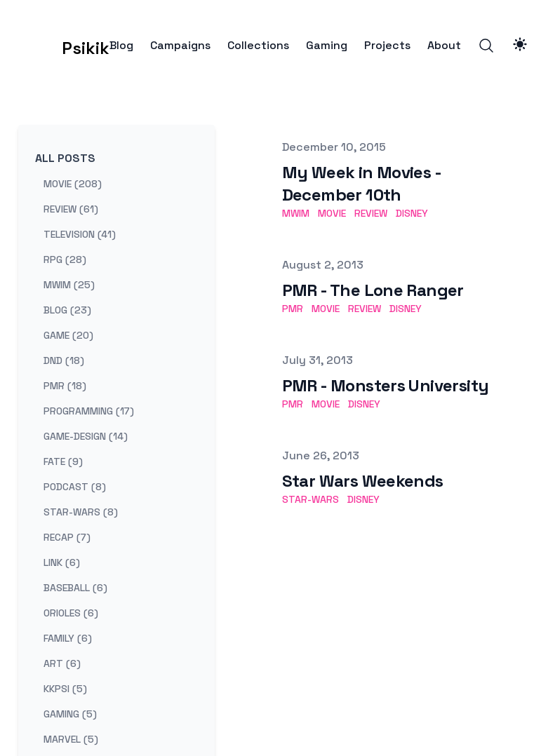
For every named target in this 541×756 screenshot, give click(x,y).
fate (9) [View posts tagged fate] (63, 461)
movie (332, 213)
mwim (296, 213)
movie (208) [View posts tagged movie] (73, 184)
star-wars (310, 499)
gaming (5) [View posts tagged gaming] (70, 714)
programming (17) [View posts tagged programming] (89, 411)
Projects (387, 46)
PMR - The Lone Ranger (373, 290)
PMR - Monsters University (386, 385)
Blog (121, 46)
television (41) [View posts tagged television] (80, 234)
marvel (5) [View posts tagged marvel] (71, 739)
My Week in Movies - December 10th (362, 183)
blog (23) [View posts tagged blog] (67, 310)
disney (412, 213)
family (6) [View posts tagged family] (68, 638)
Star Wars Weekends (363, 481)
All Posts (65, 158)
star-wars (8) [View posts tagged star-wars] (81, 512)
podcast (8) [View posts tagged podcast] (75, 487)
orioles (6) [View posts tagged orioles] (71, 613)
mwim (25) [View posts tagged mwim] (69, 285)
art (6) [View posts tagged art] (62, 663)
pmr (293, 309)
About (444, 46)
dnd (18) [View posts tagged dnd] (64, 360)
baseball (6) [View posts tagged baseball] (75, 588)
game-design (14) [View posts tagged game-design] (86, 436)
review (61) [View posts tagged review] (71, 209)
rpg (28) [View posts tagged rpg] (65, 259)
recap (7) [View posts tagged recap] (67, 537)
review (371, 213)
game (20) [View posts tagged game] (68, 335)
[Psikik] (64, 46)
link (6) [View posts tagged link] (62, 562)
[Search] (486, 46)
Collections (258, 46)
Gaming (327, 46)
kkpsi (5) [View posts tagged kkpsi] (65, 689)
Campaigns (180, 46)
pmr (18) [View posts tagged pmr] (65, 386)
